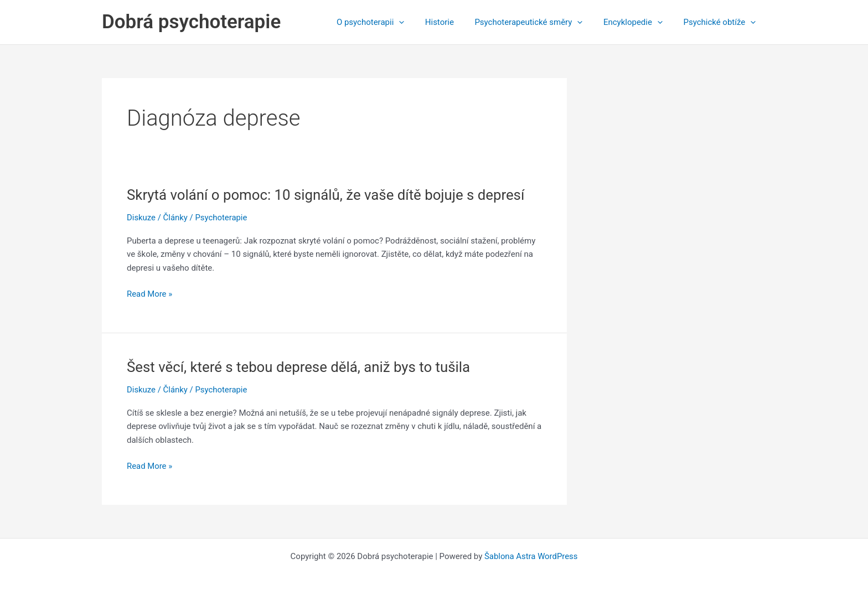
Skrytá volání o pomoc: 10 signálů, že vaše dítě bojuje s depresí (327, 195)
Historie (454, 22)
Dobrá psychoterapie (191, 22)
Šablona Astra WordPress (531, 556)
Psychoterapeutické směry (539, 22)
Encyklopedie (639, 22)
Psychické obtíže (722, 22)
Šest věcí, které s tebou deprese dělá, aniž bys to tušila (300, 367)
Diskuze (141, 218)
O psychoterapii (389, 22)
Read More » (150, 294)
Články (176, 218)
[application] (418, 22)
